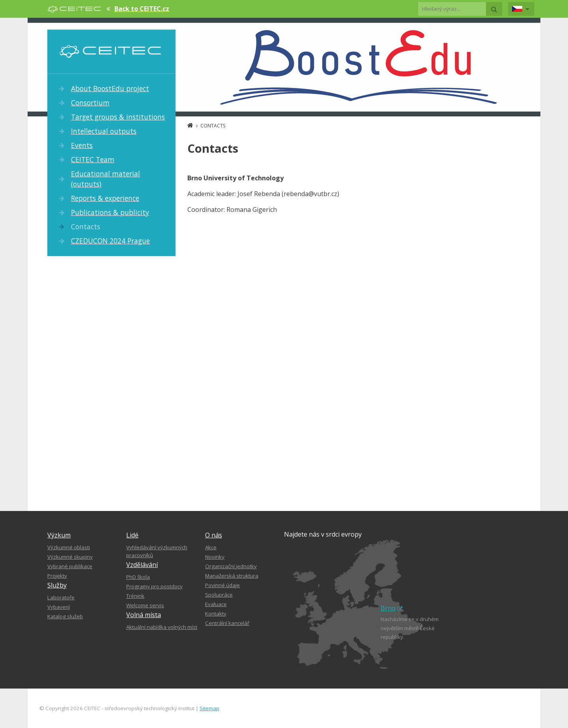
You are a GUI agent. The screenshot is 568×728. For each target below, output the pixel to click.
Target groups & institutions (118, 117)
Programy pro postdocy (154, 586)
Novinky (215, 557)
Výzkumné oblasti (69, 547)
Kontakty (216, 614)
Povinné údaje (222, 585)
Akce (211, 547)
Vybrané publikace (70, 566)
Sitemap (209, 708)
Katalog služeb (65, 616)
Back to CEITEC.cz (142, 9)
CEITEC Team (93, 159)
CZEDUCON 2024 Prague (110, 241)
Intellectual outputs (104, 131)
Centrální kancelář (227, 623)
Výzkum (59, 535)
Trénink (135, 596)
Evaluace (216, 604)
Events (82, 145)
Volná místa (144, 615)
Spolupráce (219, 595)
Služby (57, 585)
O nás (214, 535)
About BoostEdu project (110, 88)
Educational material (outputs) (106, 179)
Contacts (86, 226)
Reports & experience (105, 198)
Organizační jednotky (231, 566)
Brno (391, 608)
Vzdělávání (142, 565)
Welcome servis (145, 605)
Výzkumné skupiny (70, 557)
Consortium (90, 103)
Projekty (57, 576)
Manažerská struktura (232, 576)
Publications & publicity (110, 212)
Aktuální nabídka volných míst (162, 627)
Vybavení (59, 607)
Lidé (132, 535)
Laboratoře (61, 597)
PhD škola (138, 577)
